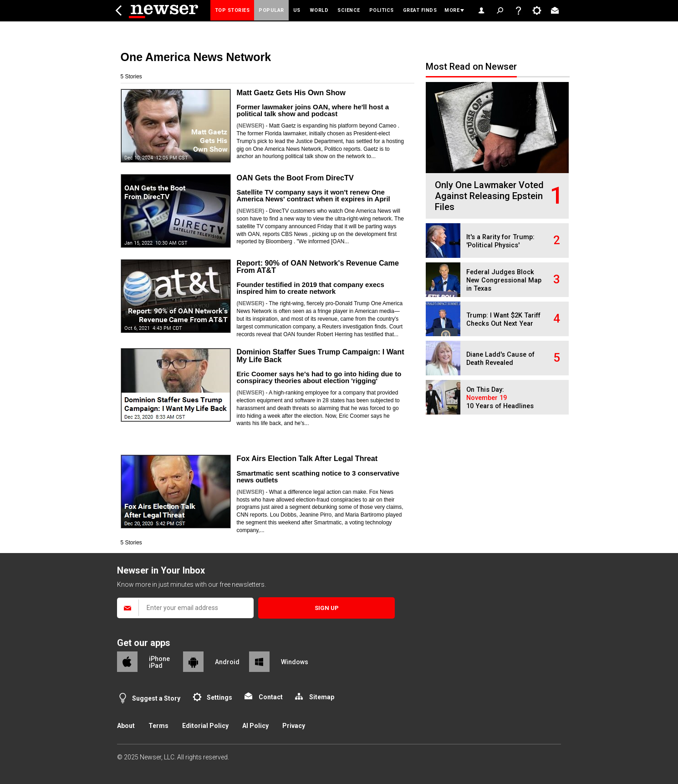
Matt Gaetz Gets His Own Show (291, 92)
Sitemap (322, 697)
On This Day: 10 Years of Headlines (500, 398)
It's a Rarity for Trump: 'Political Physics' (500, 241)
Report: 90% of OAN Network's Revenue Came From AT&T (318, 266)
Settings (219, 697)
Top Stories (232, 10)
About (126, 726)
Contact (271, 697)
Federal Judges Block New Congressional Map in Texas (504, 280)
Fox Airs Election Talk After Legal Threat (307, 458)
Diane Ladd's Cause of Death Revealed (500, 359)
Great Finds (420, 10)
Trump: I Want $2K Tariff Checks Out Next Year (503, 320)
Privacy (294, 726)
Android (227, 662)
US (297, 10)
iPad (156, 666)
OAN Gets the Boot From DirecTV (295, 178)
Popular (271, 10)
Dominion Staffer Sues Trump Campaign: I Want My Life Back (321, 355)
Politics (382, 10)
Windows (295, 662)
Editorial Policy (205, 726)
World (319, 10)
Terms (158, 726)
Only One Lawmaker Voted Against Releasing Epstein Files (489, 196)
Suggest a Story (156, 698)
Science (349, 10)
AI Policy (255, 726)
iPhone (159, 659)
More (452, 10)
